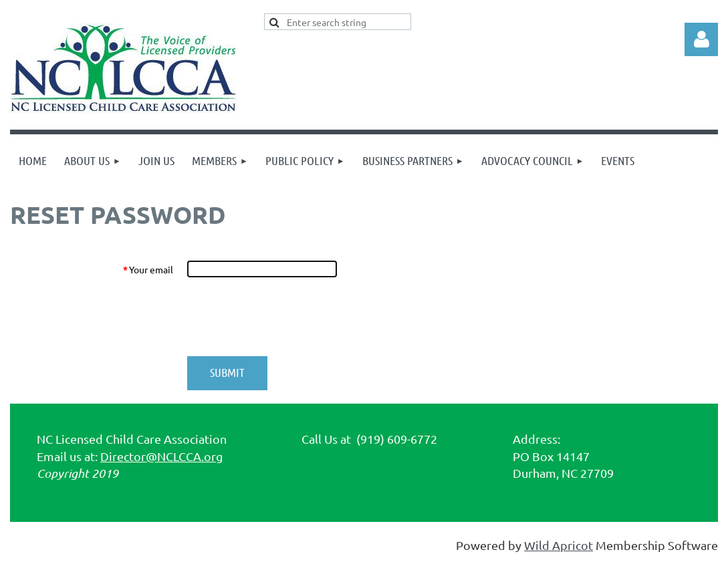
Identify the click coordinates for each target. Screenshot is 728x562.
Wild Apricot (559, 545)
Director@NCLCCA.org (161, 456)
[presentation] (289, 317)
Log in (701, 39)
